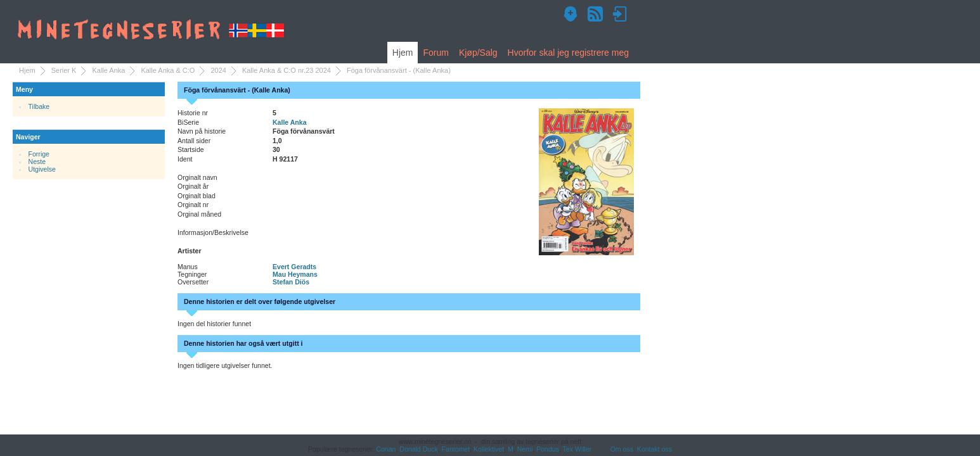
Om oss (622, 449)
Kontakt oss (654, 449)
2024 (218, 70)
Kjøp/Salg (478, 53)
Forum (435, 53)
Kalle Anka (108, 70)
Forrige (39, 154)
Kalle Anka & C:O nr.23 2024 (287, 70)
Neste (37, 161)
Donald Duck (418, 449)
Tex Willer (577, 449)
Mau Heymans (295, 274)
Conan (386, 449)
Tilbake (39, 106)
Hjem (403, 53)
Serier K (64, 70)
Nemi (525, 449)
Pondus (548, 449)
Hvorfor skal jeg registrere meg (568, 53)
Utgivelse (42, 169)
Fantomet (456, 449)
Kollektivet (489, 449)
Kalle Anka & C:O (168, 70)
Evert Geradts (294, 267)
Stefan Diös (291, 282)
